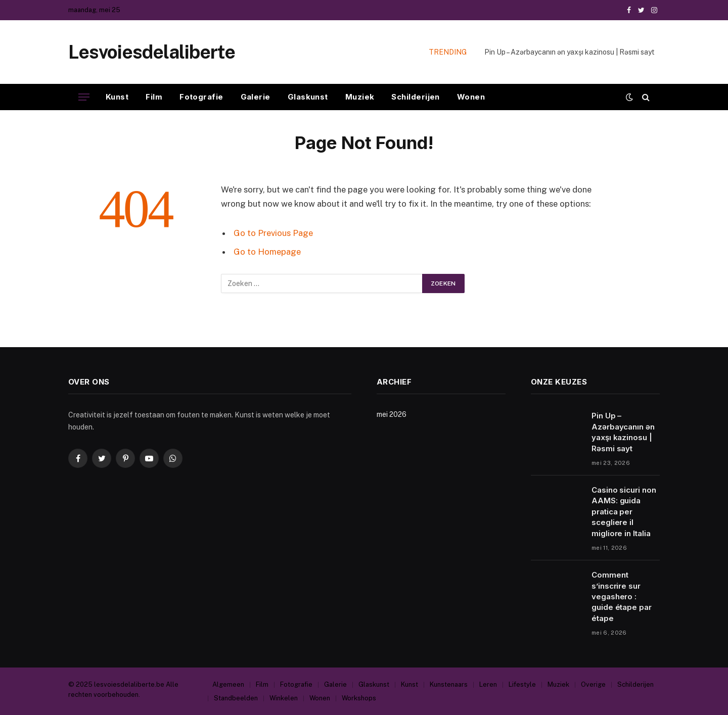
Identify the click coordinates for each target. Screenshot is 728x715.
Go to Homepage (267, 252)
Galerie (256, 97)
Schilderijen (415, 97)
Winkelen (284, 698)
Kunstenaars (449, 684)
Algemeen (228, 684)
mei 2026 (392, 414)
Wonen (471, 97)
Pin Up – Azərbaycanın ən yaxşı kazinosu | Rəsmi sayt (570, 52)
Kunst (117, 97)
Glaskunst (308, 97)
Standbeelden (236, 698)
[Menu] (84, 97)
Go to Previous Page (273, 233)
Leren (488, 684)
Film (154, 97)
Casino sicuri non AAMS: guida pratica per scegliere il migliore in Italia (624, 512)
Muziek (360, 97)
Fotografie (201, 97)
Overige (593, 684)
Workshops (359, 698)
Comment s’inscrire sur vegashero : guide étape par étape (622, 597)
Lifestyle (522, 684)
